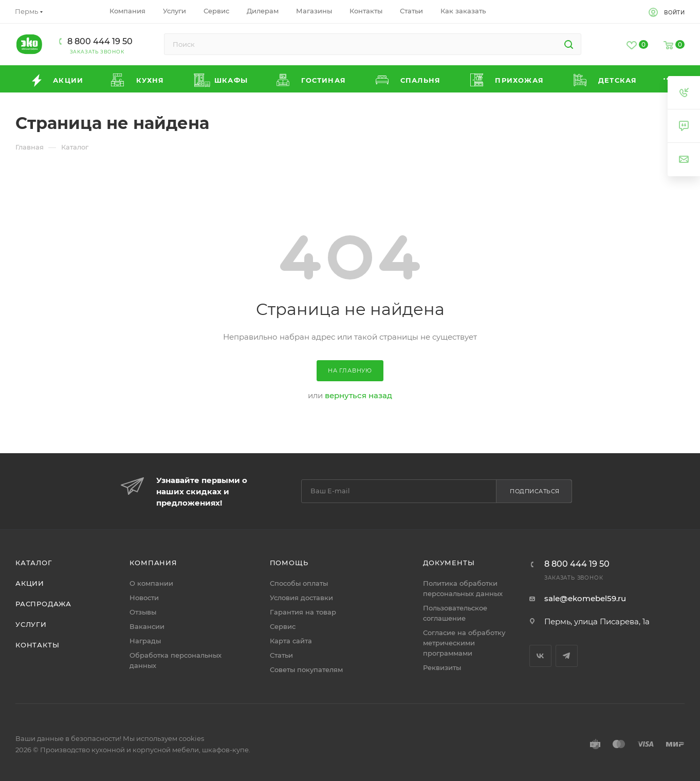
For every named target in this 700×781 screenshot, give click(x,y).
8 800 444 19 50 (100, 41)
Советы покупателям (306, 670)
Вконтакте (540, 656)
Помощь (289, 563)
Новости (144, 598)
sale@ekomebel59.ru (585, 598)
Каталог (34, 563)
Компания (153, 563)
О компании (151, 583)
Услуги (31, 624)
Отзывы (143, 612)
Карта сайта (291, 641)
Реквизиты (442, 667)
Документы (449, 563)
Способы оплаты (299, 583)
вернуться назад (358, 395)
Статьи (281, 655)
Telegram (567, 656)
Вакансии (147, 626)
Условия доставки (301, 598)
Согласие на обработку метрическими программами (464, 643)
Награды (145, 641)
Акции (30, 583)
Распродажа (43, 604)
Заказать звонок (97, 52)
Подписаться (535, 491)
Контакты (37, 645)
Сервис (283, 626)
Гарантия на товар (303, 612)
